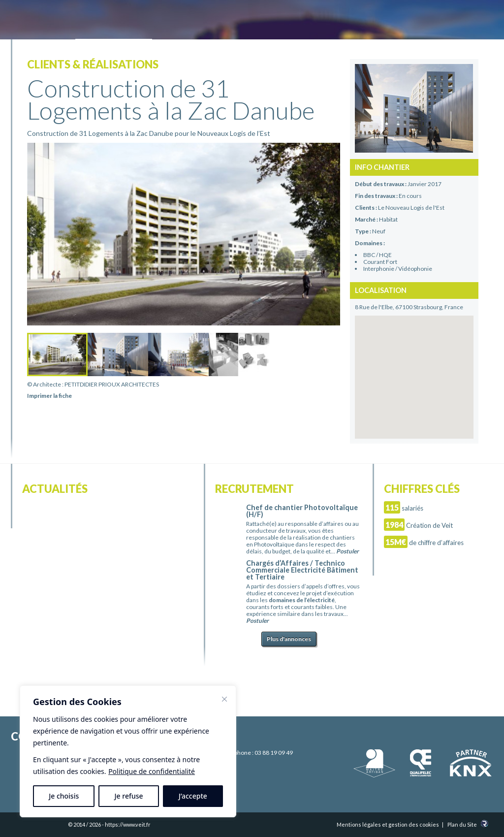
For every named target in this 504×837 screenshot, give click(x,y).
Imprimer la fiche (49, 396)
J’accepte (193, 796)
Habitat (388, 219)
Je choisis (64, 796)
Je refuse (129, 796)
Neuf (379, 231)
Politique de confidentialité (152, 771)
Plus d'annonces (289, 639)
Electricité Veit (65, 21)
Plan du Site (462, 824)
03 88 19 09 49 (274, 753)
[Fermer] (224, 699)
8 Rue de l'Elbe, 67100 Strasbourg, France (409, 307)
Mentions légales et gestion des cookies (388, 824)
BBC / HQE (378, 255)
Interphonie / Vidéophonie (398, 269)
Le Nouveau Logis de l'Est (411, 208)
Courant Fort (380, 262)
